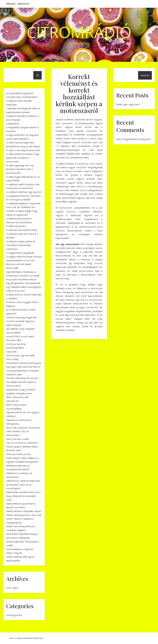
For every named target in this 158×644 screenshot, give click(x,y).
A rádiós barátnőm (16, 226)
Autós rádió (12, 268)
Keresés (145, 75)
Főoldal (11, 4)
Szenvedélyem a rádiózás (20, 549)
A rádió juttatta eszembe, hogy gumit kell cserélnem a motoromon (23, 158)
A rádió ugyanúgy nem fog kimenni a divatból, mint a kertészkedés (20, 169)
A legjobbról (13, 123)
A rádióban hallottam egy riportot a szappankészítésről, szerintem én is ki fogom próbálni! (24, 196)
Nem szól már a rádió (18, 439)
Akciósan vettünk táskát (19, 264)
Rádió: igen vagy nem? (128, 104)
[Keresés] (37, 75)
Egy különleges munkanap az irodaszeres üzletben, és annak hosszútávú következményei (23, 276)
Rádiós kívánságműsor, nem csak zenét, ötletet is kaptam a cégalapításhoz (24, 519)
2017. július (12, 588)
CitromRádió (79, 32)
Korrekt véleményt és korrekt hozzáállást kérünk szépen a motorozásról (22, 382)
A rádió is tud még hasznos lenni (23, 150)
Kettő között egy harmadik (20, 355)
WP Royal (38, 638)
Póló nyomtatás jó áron (19, 454)
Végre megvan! (14, 553)
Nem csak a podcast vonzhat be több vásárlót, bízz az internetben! (23, 431)
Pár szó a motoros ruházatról (22, 443)
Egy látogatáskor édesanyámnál (23, 283)
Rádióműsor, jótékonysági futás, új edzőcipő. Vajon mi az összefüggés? (23, 484)
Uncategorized (14, 615)
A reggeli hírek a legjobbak (20, 253)
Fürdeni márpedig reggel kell (21, 317)
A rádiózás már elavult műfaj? (22, 230)
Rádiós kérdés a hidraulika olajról (23, 511)
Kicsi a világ (12, 359)
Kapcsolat (24, 4)
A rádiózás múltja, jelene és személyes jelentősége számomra (21, 245)
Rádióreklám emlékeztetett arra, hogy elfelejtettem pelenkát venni (24, 496)
